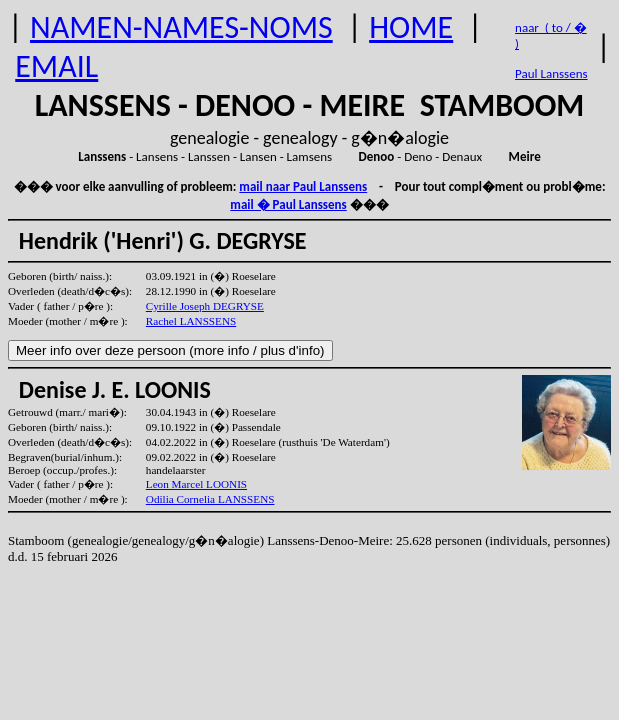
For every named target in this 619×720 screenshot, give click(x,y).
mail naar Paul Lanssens (303, 186)
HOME (411, 27)
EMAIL (56, 66)
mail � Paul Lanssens (288, 204)
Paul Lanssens (551, 73)
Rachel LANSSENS (191, 321)
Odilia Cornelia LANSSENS (210, 499)
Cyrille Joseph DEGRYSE (205, 306)
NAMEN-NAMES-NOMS (181, 27)
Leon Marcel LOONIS (196, 484)
